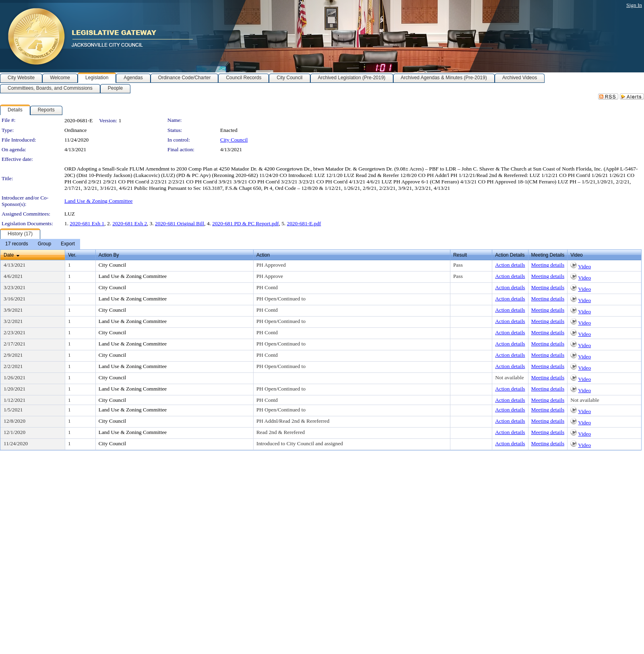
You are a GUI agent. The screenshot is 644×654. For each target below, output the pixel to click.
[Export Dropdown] (68, 244)
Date (9, 255)
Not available (509, 377)
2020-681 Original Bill (180, 223)
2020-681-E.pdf (304, 223)
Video (584, 266)
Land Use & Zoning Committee (99, 201)
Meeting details (548, 265)
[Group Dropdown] (44, 244)
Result (460, 255)
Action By (109, 255)
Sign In (634, 5)
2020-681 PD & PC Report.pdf (246, 223)
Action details (510, 265)
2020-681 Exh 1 (87, 223)
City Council (234, 140)
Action (263, 255)
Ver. (72, 255)
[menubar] (40, 244)
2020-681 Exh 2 (130, 223)
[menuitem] (17, 244)
